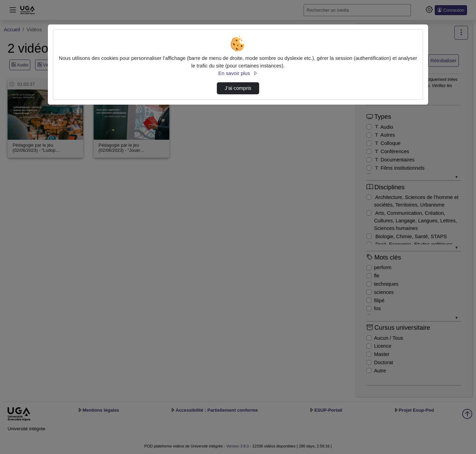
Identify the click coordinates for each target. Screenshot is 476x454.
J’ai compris (238, 88)
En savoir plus (238, 73)
